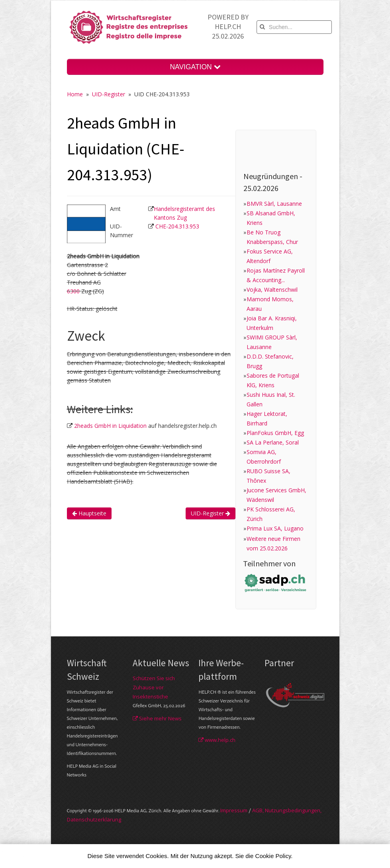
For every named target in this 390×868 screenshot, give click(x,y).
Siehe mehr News (157, 718)
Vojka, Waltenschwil (272, 290)
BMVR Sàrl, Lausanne (274, 204)
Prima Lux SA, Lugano (275, 528)
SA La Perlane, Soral (273, 442)
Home (75, 94)
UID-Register (109, 94)
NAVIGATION (195, 67)
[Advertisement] (212, 564)
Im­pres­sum (234, 810)
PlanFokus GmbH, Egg (275, 433)
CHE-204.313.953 (177, 226)
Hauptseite (89, 513)
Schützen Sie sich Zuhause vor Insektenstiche (154, 687)
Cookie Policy (273, 856)
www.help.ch (217, 740)
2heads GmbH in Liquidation (110, 426)
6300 (73, 291)
